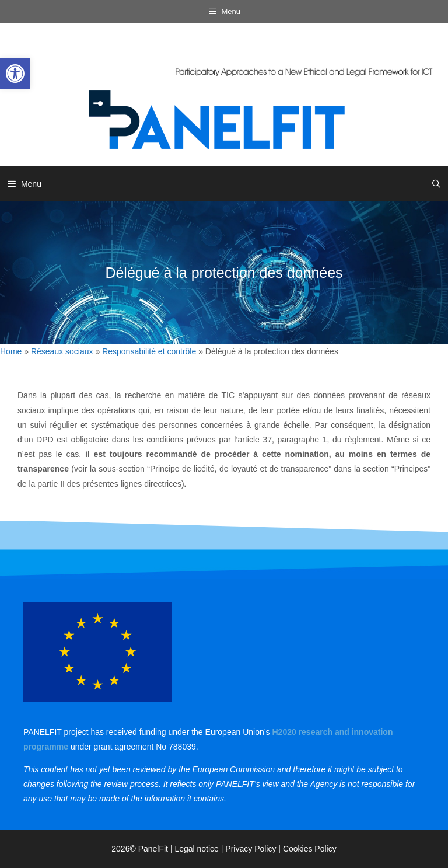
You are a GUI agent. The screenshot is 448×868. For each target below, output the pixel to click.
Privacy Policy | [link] (254, 849)
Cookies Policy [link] (310, 849)
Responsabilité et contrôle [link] (149, 351)
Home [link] (11, 351)
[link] (15, 74)
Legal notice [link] (197, 849)
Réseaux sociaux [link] (62, 351)
